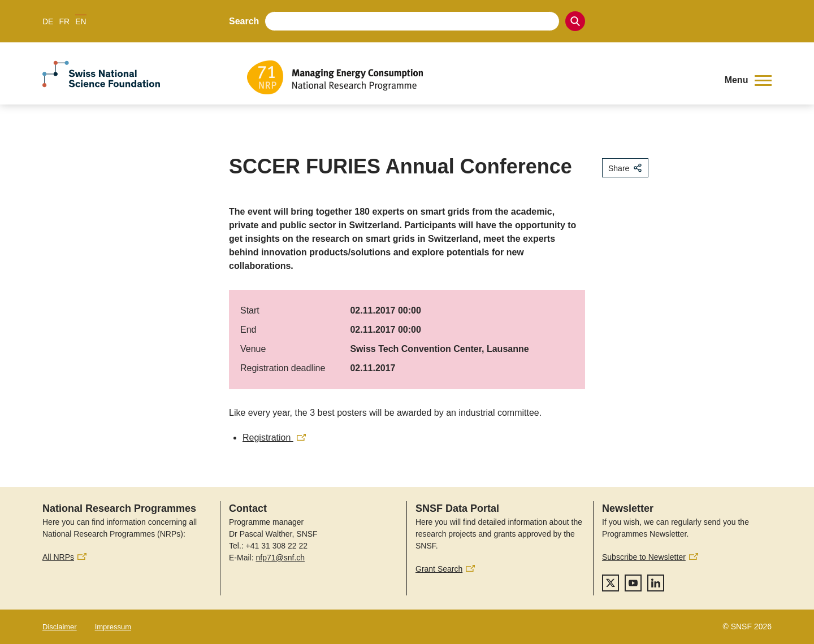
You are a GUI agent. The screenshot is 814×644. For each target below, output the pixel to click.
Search (244, 21)
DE (48, 21)
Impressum (113, 627)
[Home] (477, 77)
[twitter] (610, 583)
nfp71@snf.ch (280, 558)
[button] (748, 80)
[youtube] (633, 583)
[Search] (575, 21)
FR (64, 21)
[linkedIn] (656, 583)
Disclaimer (60, 627)
